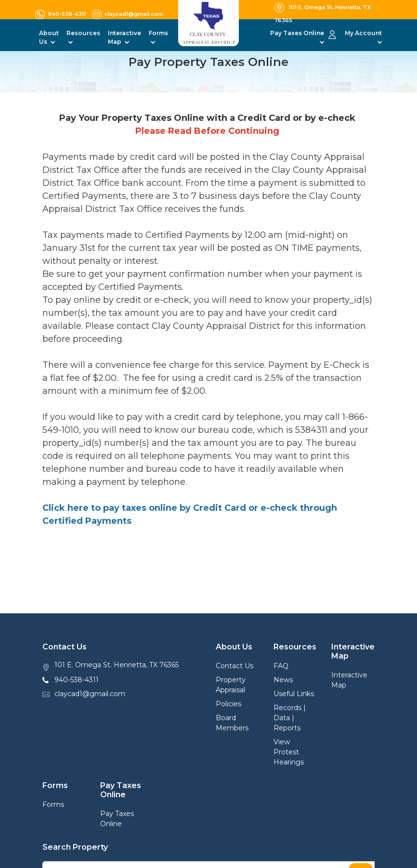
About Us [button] (49, 37)
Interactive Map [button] (124, 37)
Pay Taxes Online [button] (297, 33)
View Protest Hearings (289, 752)
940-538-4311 (77, 680)
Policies (228, 704)
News (283, 680)
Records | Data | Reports (290, 718)
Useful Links (294, 694)
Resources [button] (83, 33)
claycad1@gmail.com (90, 694)
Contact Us (235, 666)
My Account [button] (363, 33)
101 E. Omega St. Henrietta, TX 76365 (117, 665)
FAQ (281, 666)
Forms (53, 804)
